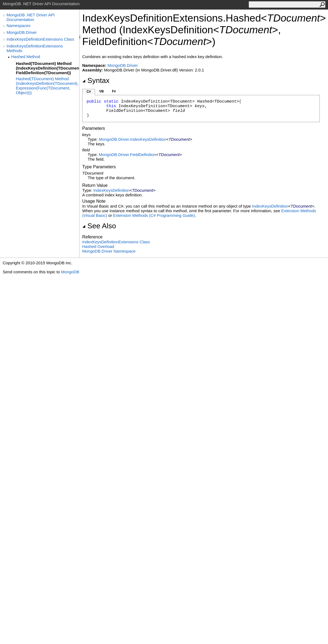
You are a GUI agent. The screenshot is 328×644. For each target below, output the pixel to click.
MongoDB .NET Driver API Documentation (31, 17)
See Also (99, 226)
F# (114, 91)
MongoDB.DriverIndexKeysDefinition (133, 139)
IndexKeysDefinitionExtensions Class (40, 39)
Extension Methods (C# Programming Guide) (154, 215)
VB (101, 91)
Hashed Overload (98, 246)
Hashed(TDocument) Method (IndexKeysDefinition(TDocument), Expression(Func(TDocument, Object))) (47, 86)
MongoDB (70, 272)
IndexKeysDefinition (112, 190)
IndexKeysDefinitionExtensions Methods (35, 48)
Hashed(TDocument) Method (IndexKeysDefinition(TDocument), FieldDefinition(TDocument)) (48, 68)
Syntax (96, 80)
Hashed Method (26, 57)
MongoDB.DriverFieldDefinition (127, 155)
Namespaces (19, 26)
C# (89, 92)
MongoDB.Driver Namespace (109, 251)
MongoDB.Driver (22, 32)
